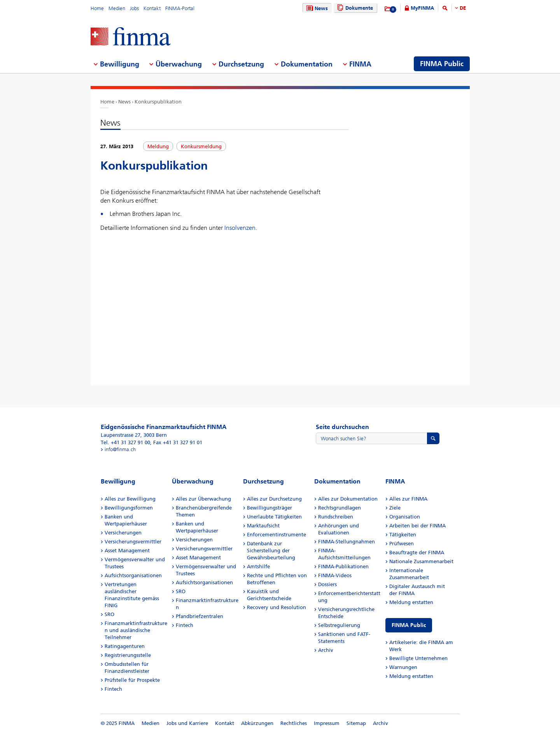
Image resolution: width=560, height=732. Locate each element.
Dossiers (327, 584)
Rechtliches (294, 723)
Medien (117, 8)
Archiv (326, 650)
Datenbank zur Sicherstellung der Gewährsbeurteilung (271, 551)
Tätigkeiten (403, 535)
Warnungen (403, 667)
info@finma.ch (120, 449)
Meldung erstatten (411, 602)
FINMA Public (409, 625)
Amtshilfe (258, 567)
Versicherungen (123, 533)
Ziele (395, 508)
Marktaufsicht (263, 526)
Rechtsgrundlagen (339, 508)
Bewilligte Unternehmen (418, 658)
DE (463, 8)
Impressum (327, 723)
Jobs (134, 8)
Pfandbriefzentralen (199, 616)
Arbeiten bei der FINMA (417, 526)
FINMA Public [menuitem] (442, 64)
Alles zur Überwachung (203, 499)
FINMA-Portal (180, 8)
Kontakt (152, 8)
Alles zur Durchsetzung (274, 499)
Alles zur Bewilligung (130, 499)
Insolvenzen (240, 228)
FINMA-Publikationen (343, 567)
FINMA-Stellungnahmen (346, 542)
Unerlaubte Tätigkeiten (274, 517)
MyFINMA (422, 8)
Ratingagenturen (125, 646)
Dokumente (354, 8)
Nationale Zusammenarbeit (421, 561)
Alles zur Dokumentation (348, 499)
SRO (109, 614)
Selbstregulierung (339, 625)
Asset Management (127, 551)
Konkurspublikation (158, 102)
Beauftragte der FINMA (417, 553)
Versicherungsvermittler (133, 542)
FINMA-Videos (335, 575)
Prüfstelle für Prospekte (132, 680)
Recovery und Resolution (276, 607)
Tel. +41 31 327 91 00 (125, 442)
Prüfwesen (402, 544)
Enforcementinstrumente (276, 535)
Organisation (405, 517)
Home (97, 8)
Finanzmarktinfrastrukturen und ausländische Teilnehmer (136, 630)
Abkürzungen (257, 723)
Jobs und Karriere (187, 723)
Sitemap (356, 723)
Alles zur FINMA (408, 499)
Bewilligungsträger (269, 508)
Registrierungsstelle (128, 655)
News (316, 8)
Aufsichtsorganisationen (133, 575)
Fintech (113, 689)
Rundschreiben (336, 517)
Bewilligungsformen (129, 508)
